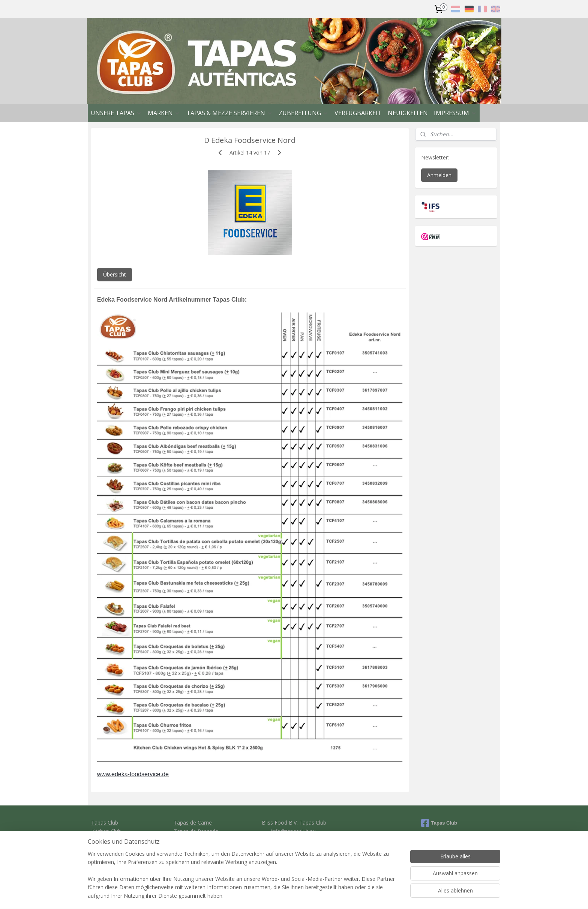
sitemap (316, 895)
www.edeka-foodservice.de (133, 774)
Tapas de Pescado (196, 831)
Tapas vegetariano (196, 839)
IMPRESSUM (455, 113)
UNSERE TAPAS (116, 113)
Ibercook (102, 839)
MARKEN (164, 113)
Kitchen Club (106, 831)
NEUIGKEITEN (408, 113)
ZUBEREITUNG (304, 113)
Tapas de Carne (193, 823)
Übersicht (115, 274)
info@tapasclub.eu (293, 831)
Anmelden (439, 175)
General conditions (293, 848)
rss (332, 895)
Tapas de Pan (190, 848)
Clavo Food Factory (115, 848)
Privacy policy (294, 856)
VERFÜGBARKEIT (358, 113)
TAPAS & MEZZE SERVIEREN (229, 113)
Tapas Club (105, 823)
